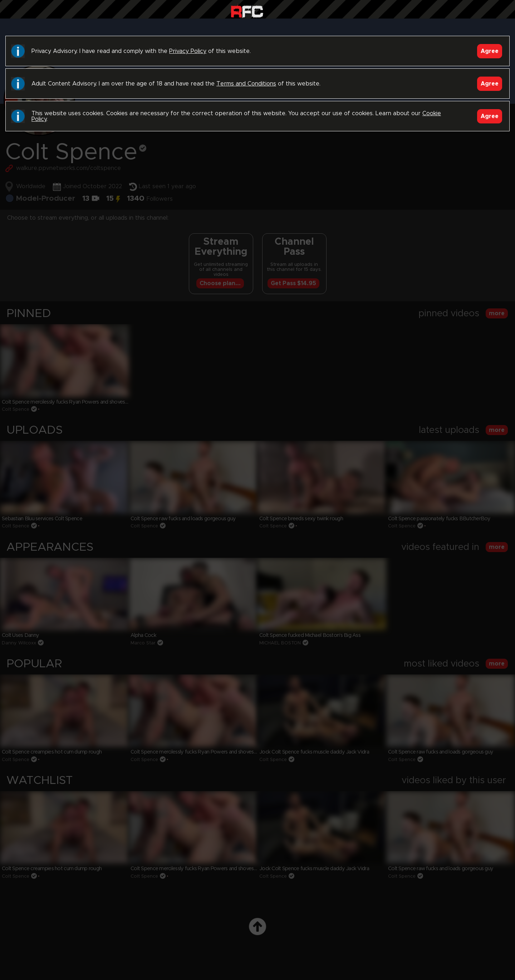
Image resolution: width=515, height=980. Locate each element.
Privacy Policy (188, 51)
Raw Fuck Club (247, 11)
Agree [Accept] (490, 51)
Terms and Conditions (246, 84)
